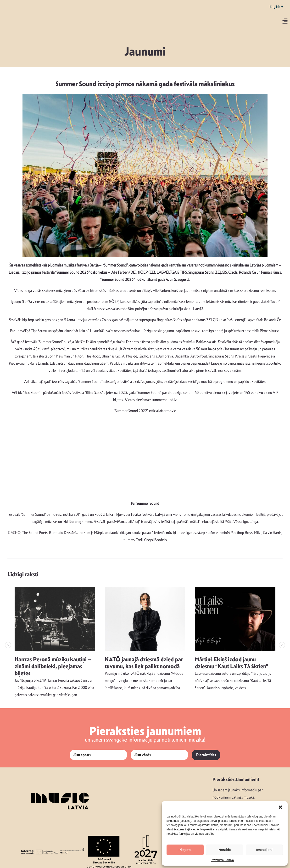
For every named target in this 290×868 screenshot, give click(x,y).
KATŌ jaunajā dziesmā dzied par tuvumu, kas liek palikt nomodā (144, 663)
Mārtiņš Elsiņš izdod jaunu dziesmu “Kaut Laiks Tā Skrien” (231, 663)
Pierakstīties (206, 755)
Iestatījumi (264, 850)
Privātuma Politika (222, 860)
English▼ (277, 7)
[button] (280, 807)
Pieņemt (185, 850)
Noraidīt (225, 850)
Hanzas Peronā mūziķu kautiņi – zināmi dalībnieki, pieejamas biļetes (53, 666)
